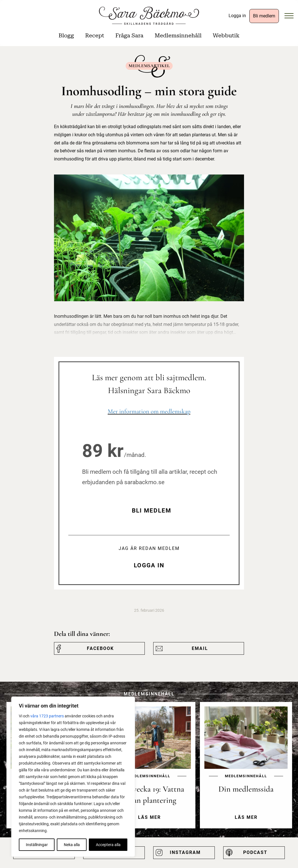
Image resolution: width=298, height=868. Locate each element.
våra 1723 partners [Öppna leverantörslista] (47, 716)
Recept (95, 35)
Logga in (237, 16)
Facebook (100, 648)
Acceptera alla (108, 845)
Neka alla (72, 845)
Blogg (66, 35)
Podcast (255, 852)
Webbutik (226, 35)
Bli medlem (264, 16)
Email (200, 648)
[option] (149, 770)
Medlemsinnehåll (178, 35)
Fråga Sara (129, 35)
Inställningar (37, 845)
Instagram (185, 852)
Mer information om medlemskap (149, 411)
